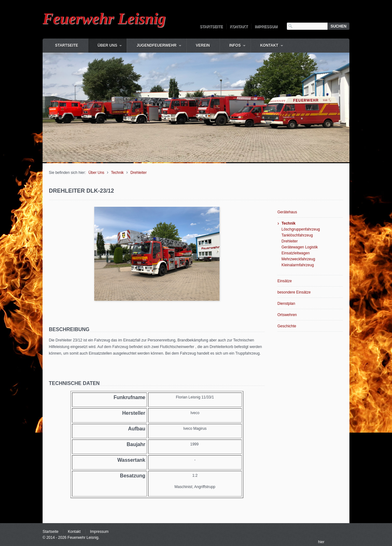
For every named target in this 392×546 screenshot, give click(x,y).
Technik (117, 173)
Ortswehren (287, 315)
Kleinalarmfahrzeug (298, 265)
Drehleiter (138, 173)
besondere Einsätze (294, 292)
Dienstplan (286, 304)
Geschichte (287, 326)
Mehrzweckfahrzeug (298, 259)
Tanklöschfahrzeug (297, 235)
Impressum (266, 27)
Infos (235, 45)
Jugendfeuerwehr (156, 45)
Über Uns (108, 45)
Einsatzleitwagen (296, 253)
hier (321, 542)
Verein (203, 45)
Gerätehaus (287, 212)
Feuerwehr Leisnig (104, 18)
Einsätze (285, 281)
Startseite (211, 27)
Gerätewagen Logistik (300, 247)
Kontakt (239, 27)
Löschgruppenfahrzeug (301, 229)
